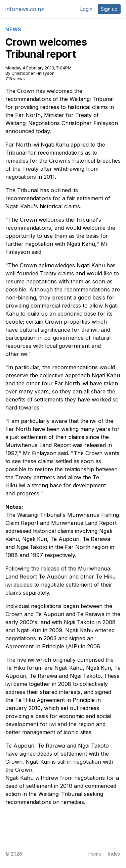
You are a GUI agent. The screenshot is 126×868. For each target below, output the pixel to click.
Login (86, 9)
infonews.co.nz (25, 9)
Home (95, 854)
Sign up (109, 9)
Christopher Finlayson (33, 73)
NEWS (14, 30)
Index (114, 854)
